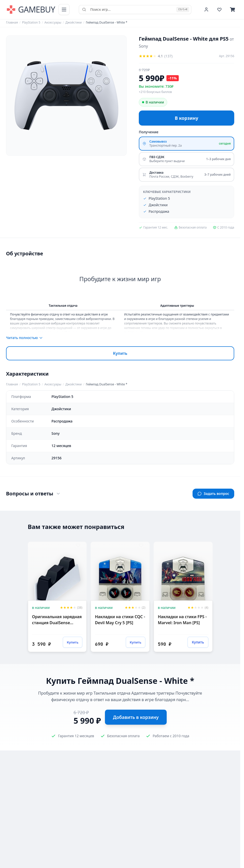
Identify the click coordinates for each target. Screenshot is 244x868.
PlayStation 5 (31, 23)
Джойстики (74, 23)
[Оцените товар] (156, 56)
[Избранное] (219, 10)
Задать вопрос (213, 494)
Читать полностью (24, 338)
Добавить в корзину (136, 717)
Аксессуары (53, 23)
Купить (120, 353)
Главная (12, 22)
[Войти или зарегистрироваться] (206, 10)
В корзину (186, 118)
